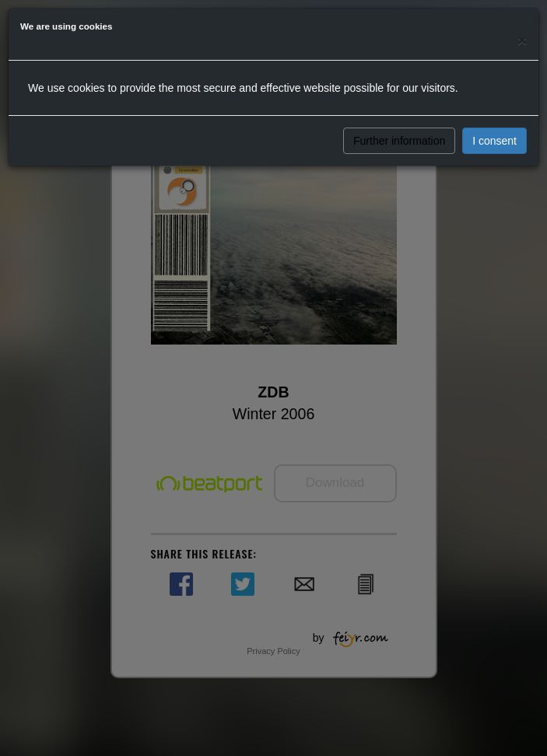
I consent (494, 141)
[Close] (522, 40)
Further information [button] (399, 141)
